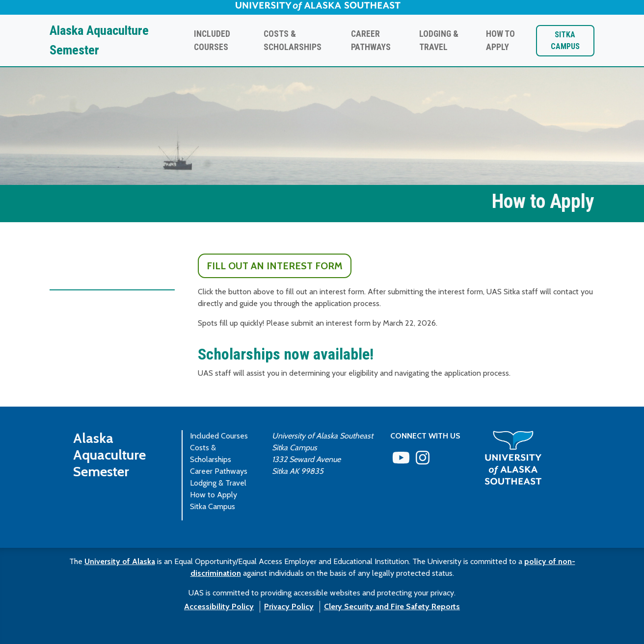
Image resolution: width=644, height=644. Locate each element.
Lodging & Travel (439, 40)
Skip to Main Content (41, 10)
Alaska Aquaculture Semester (99, 40)
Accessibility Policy (219, 606)
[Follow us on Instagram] (423, 461)
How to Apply (500, 40)
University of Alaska (120, 561)
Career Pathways (371, 40)
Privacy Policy (289, 606)
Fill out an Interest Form (275, 266)
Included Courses (212, 40)
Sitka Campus (565, 40)
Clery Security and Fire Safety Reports (392, 606)
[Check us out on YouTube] (401, 461)
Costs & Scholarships (293, 40)
